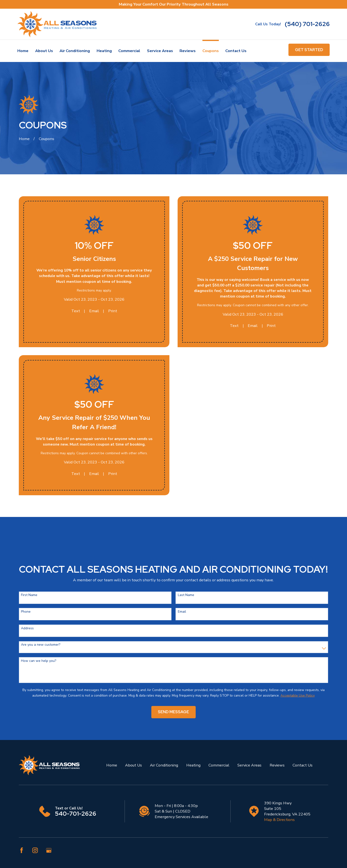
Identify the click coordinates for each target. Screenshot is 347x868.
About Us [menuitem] (44, 51)
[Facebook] (22, 850)
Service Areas (249, 765)
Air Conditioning (164, 765)
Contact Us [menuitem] (236, 51)
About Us (133, 765)
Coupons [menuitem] (211, 51)
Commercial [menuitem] (129, 51)
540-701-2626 (76, 814)
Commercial (219, 765)
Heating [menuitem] (104, 51)
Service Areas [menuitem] (160, 51)
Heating (193, 765)
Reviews (277, 765)
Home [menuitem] (23, 51)
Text (76, 311)
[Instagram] (35, 850)
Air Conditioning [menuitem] (75, 51)
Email (94, 311)
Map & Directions (279, 820)
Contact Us (303, 765)
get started (309, 50)
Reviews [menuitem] (188, 51)
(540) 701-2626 (307, 24)
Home (112, 765)
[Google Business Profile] (49, 850)
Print (113, 311)
